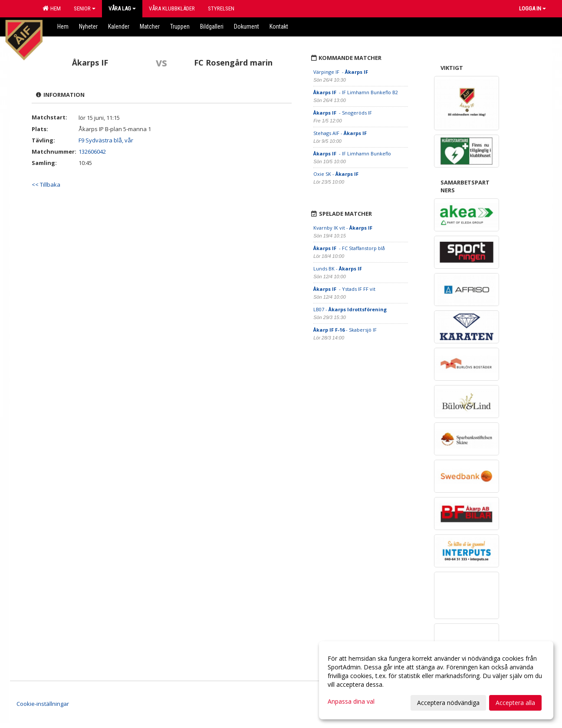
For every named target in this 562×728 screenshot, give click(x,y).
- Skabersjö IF (345, 330)
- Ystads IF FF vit (344, 289)
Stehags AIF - (341, 133)
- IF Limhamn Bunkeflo (353, 153)
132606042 (92, 152)
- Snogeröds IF (343, 113)
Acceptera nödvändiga (448, 703)
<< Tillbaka (46, 184)
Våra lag (122, 8)
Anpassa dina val (351, 702)
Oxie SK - (337, 174)
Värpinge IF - (341, 72)
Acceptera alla (515, 703)
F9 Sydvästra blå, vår (106, 140)
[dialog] (436, 680)
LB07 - (350, 309)
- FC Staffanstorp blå (349, 248)
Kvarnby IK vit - (343, 228)
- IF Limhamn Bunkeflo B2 (356, 92)
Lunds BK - (338, 268)
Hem (52, 8)
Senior (85, 8)
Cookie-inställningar (43, 704)
